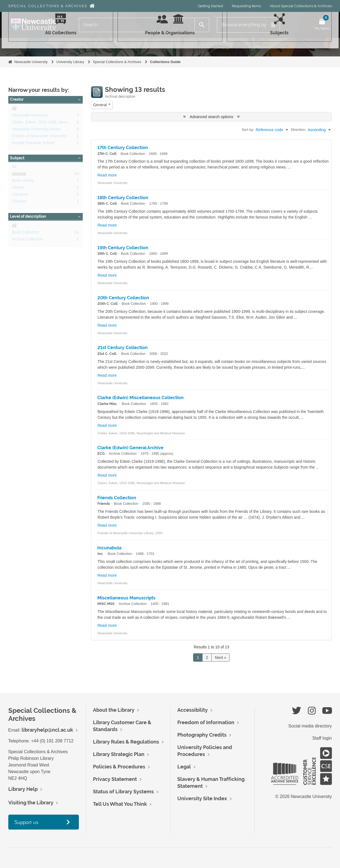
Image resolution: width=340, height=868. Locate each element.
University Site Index (202, 798)
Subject (17, 158)
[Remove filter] (110, 104)
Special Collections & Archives (48, 6)
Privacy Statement (115, 779)
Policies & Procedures (119, 767)
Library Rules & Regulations (126, 742)
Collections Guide (165, 62)
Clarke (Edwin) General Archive (130, 448)
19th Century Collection (123, 248)
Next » (220, 658)
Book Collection (26, 233)
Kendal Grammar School (33, 144)
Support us (26, 822)
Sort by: (248, 130)
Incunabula (109, 548)
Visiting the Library (31, 803)
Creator (17, 99)
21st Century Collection (123, 348)
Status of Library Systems (123, 792)
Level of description (28, 216)
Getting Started (210, 6)
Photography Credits (202, 735)
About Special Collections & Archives (301, 6)
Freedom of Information (206, 722)
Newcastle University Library (37, 130)
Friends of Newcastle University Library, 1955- (52, 137)
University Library (70, 62)
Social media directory (310, 726)
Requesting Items (246, 6)
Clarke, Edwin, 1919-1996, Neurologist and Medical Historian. (65, 123)
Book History (23, 181)
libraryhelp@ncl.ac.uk (47, 730)
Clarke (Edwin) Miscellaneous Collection (141, 398)
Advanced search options (211, 117)
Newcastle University (31, 62)
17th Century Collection (123, 148)
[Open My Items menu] (322, 25)
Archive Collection (28, 240)
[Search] (137, 25)
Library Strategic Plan (119, 754)
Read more (107, 175)
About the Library (114, 710)
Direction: (298, 130)
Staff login (322, 738)
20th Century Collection (123, 298)
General (19, 175)
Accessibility (193, 710)
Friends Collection (117, 498)
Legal (184, 767)
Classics (19, 202)
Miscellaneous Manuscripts (126, 598)
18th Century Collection (123, 198)
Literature (20, 195)
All (14, 109)
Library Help (23, 789)
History (18, 188)
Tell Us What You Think (120, 804)
